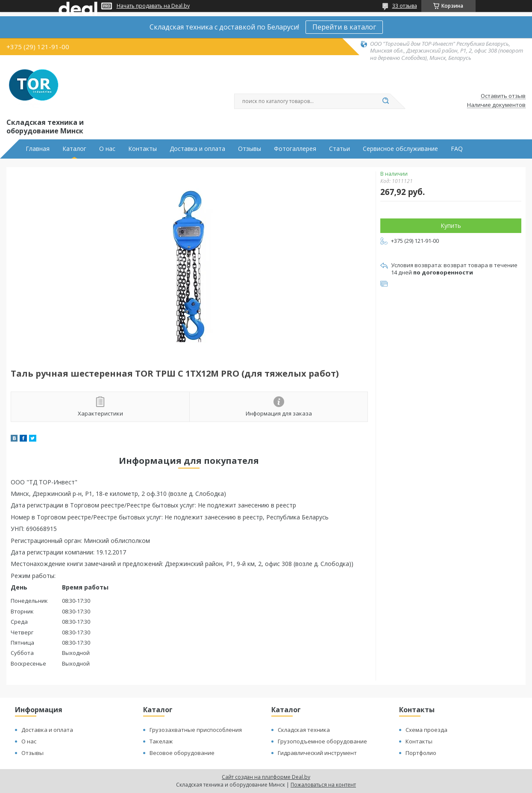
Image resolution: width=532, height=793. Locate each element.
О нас (107, 149)
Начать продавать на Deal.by (153, 6)
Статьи (339, 149)
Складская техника (304, 730)
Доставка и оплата (197, 149)
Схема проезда (426, 730)
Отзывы (250, 149)
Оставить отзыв (503, 96)
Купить (451, 226)
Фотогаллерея (295, 149)
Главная (38, 149)
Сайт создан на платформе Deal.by (266, 777)
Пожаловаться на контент (323, 785)
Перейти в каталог (344, 27)
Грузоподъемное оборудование (322, 741)
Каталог (74, 149)
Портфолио (421, 753)
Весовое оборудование (182, 753)
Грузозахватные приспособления (196, 730)
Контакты (143, 149)
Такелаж (161, 741)
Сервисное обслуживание (400, 149)
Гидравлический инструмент (317, 753)
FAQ (457, 149)
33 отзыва (405, 6)
